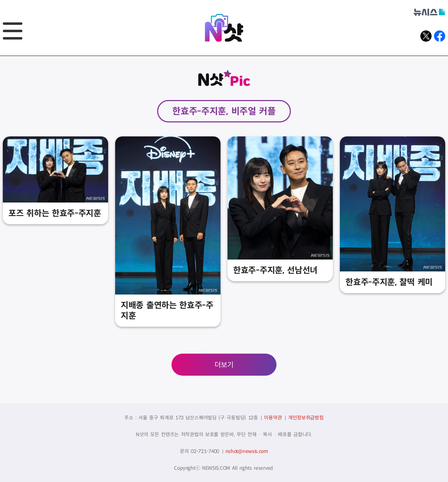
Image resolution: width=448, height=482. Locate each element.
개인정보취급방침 (306, 418)
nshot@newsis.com (247, 451)
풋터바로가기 (0, 56)
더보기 (224, 365)
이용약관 (273, 418)
